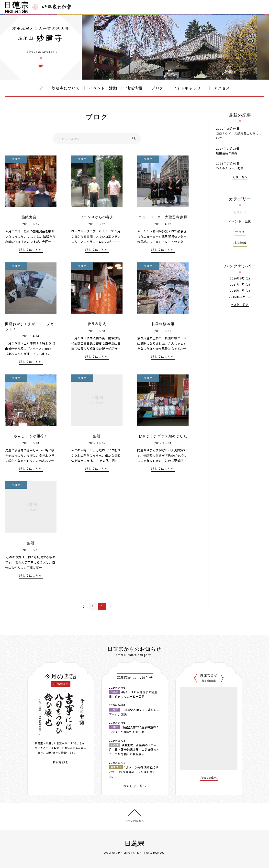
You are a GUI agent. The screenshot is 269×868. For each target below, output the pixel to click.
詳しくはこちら (31, 250)
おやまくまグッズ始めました (163, 436)
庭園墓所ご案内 (227, 153)
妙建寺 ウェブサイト (41, 66)
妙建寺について (66, 88)
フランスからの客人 (97, 217)
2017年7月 (237, 284)
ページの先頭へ (135, 821)
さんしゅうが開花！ (31, 436)
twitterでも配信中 (57, 752)
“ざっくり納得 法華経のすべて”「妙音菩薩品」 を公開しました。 (134, 772)
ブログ (157, 88)
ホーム (41, 88)
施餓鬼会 (31, 217)
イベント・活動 (103, 88)
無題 (97, 436)
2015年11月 (237, 297)
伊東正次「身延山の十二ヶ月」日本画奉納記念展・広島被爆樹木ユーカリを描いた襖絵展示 (134, 749)
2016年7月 (237, 291)
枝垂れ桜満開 (163, 324)
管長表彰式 (97, 324)
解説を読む (61, 762)
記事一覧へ (240, 177)
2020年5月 (237, 278)
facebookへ (209, 778)
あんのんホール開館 (230, 168)
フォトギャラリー (189, 88)
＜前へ (83, 607)
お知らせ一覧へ (135, 786)
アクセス (222, 88)
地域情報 (134, 88)
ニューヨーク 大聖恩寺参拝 (163, 217)
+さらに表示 (240, 305)
